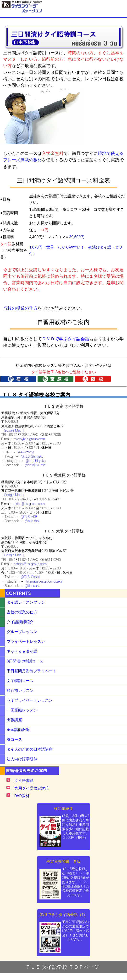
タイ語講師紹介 (20, 622)
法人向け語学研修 (22, 759)
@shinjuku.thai (36, 465)
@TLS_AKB (29, 517)
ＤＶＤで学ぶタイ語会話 (66, 339)
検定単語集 (64, 809)
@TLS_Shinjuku (32, 456)
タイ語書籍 (24, 781)
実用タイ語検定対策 (32, 788)
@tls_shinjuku (36, 461)
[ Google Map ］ (14, 430)
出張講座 (14, 720)
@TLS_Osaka (30, 577)
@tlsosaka (33, 586)
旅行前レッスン (20, 690)
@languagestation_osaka (44, 581)
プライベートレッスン (26, 642)
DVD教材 (22, 796)
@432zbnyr (26, 452)
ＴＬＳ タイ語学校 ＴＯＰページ (62, 967)
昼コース (14, 739)
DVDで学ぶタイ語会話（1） (63, 915)
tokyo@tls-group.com (29, 439)
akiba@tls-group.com (29, 504)
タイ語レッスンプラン (26, 602)
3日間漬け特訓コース (25, 661)
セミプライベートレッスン (30, 700)
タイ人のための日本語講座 (30, 749)
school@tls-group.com (30, 564)
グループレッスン (22, 632)
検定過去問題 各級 (64, 862)
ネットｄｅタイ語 (22, 651)
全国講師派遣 (18, 730)
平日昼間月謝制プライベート (32, 671)
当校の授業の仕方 (20, 308)
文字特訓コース (20, 681)
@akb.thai (32, 521)
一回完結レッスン (22, 710)
